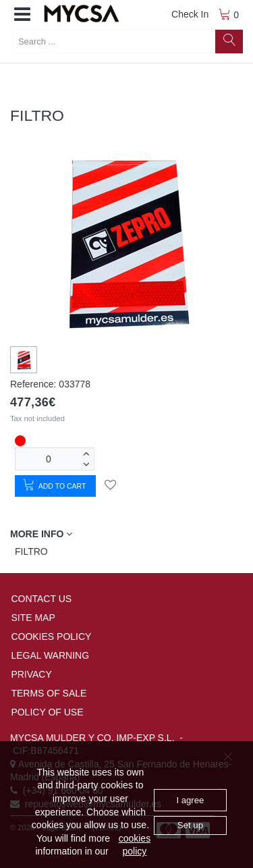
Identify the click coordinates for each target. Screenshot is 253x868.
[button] (22, 15)
